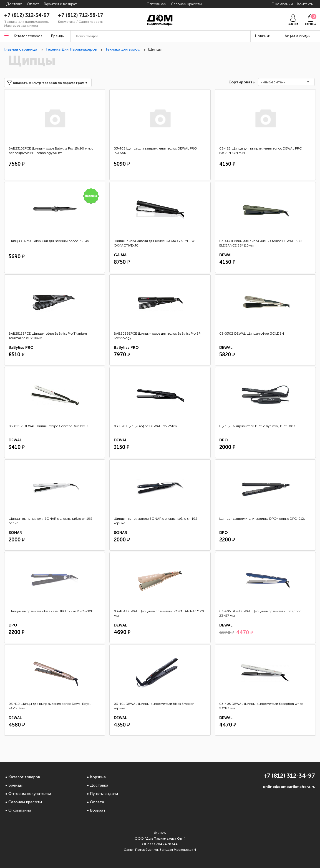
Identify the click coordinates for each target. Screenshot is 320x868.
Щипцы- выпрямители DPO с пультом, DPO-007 (257, 426)
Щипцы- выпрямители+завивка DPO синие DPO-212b (51, 611)
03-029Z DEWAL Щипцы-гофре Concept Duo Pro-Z (49, 426)
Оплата (97, 802)
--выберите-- (273, 82)
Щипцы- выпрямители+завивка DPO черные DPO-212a (262, 519)
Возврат (98, 810)
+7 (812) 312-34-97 (27, 15)
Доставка (99, 785)
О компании (20, 810)
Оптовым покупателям (30, 794)
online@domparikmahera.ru (289, 787)
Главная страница (21, 49)
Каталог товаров (24, 777)
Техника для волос (122, 49)
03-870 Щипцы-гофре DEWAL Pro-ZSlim (145, 426)
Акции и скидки (298, 36)
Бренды (15, 785)
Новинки (263, 36)
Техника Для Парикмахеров (71, 49)
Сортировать (241, 82)
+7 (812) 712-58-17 (81, 15)
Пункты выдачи (104, 794)
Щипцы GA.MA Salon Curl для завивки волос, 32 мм (49, 241)
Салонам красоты (25, 802)
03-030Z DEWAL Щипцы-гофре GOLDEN (252, 334)
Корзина (98, 777)
